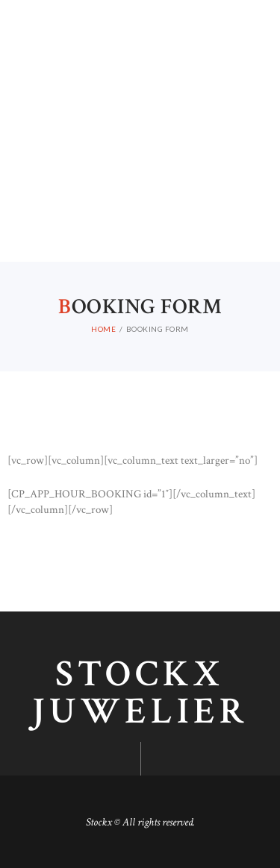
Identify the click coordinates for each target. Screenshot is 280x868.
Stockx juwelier (140, 694)
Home (103, 329)
